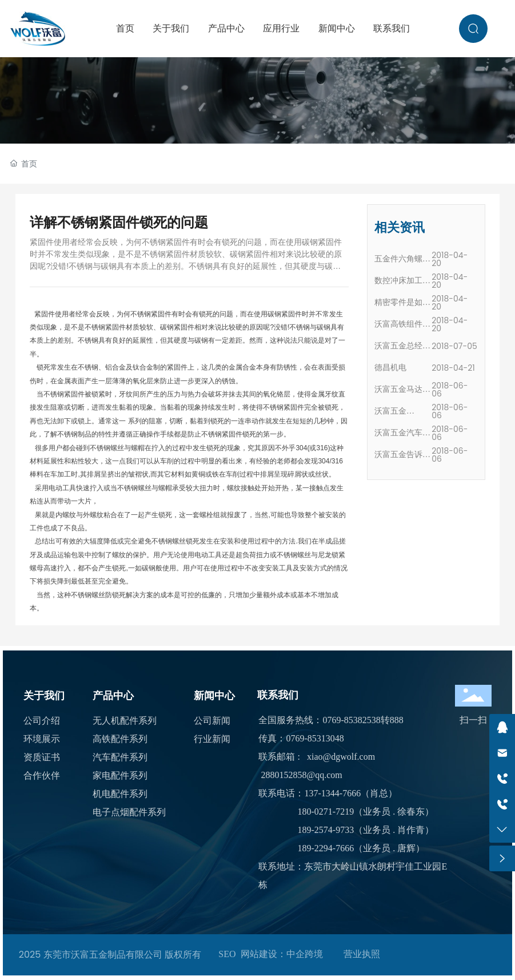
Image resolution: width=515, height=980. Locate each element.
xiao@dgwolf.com (341, 757)
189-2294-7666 (326, 848)
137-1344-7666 (332, 793)
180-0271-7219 (326, 812)
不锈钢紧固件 (151, 314)
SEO (227, 954)
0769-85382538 (351, 720)
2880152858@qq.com (301, 775)
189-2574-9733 (326, 830)
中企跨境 (305, 954)
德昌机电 (390, 368)
